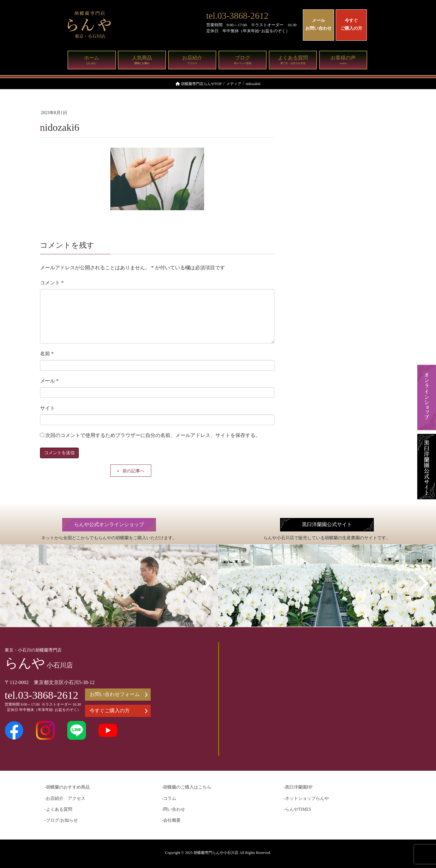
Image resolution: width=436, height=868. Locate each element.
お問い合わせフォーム (119, 694)
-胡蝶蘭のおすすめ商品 (67, 787)
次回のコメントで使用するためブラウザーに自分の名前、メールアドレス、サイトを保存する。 (153, 435)
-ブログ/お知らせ (61, 820)
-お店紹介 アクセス (65, 798)
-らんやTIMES (297, 809)
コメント (52, 283)
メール (49, 381)
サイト (48, 408)
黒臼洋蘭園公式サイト (327, 525)
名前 (47, 354)
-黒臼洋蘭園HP (298, 787)
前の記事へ (133, 471)
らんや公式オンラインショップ (109, 525)
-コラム (169, 798)
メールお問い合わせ (318, 24)
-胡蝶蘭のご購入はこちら (187, 787)
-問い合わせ (174, 809)
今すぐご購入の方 (351, 24)
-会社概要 (171, 820)
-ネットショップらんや (306, 798)
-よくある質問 (59, 809)
